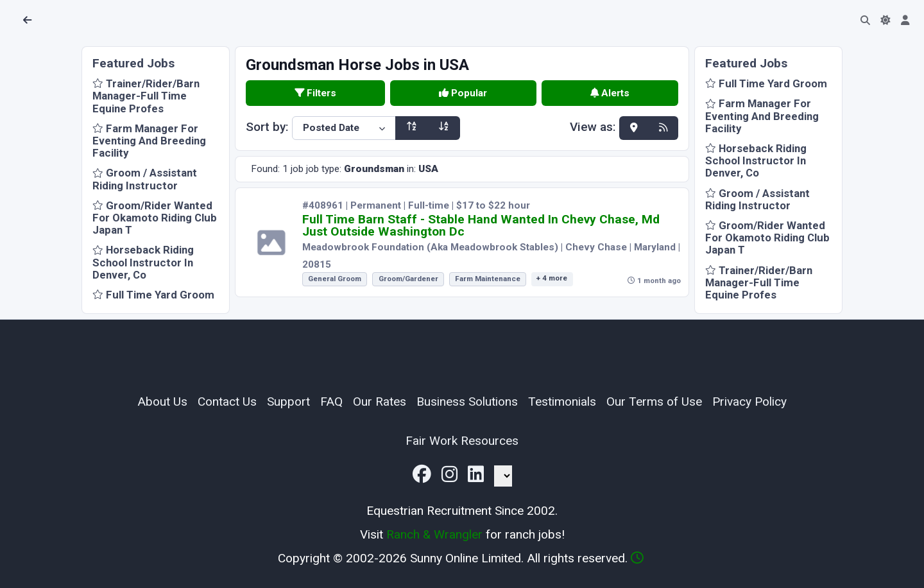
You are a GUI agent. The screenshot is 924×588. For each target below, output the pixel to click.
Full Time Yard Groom (153, 295)
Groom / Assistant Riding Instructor (145, 179)
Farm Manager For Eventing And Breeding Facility (149, 141)
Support (288, 402)
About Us (162, 402)
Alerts (610, 93)
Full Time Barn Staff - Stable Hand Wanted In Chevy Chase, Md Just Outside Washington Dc (481, 225)
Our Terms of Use (654, 402)
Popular (463, 93)
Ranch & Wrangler (434, 534)
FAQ (331, 402)
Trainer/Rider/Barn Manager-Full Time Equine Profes (146, 96)
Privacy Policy (749, 402)
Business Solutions (467, 402)
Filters (315, 93)
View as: (593, 127)
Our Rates (380, 402)
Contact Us (227, 402)
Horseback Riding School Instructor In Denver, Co (143, 262)
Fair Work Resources (462, 441)
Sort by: (267, 127)
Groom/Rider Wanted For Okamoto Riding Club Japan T (155, 218)
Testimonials (562, 402)
